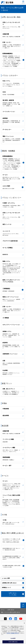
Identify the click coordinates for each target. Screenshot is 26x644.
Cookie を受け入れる (13, 642)
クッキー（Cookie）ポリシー (13, 633)
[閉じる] (24, 623)
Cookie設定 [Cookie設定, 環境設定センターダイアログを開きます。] (13, 638)
